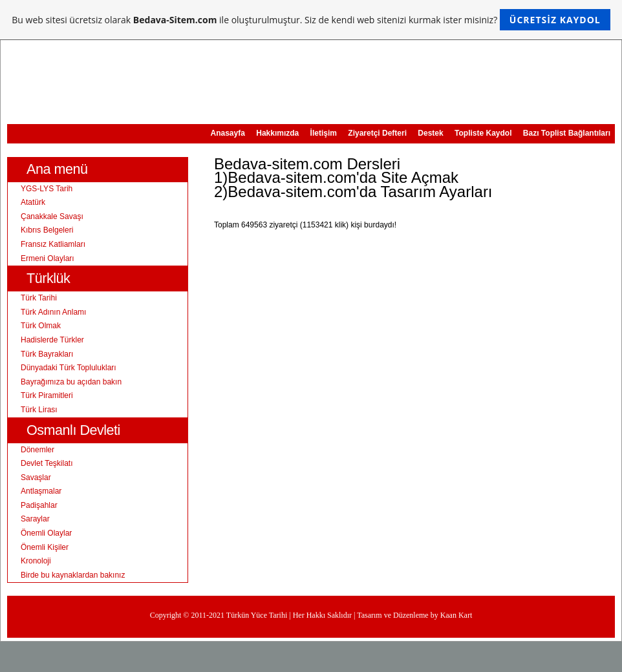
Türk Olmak (41, 326)
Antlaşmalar (41, 491)
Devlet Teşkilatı (47, 463)
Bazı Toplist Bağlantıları (567, 133)
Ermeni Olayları (48, 258)
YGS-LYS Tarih (47, 189)
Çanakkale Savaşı (52, 216)
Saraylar (35, 519)
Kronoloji (36, 561)
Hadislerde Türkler (52, 340)
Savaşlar (36, 478)
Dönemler (38, 450)
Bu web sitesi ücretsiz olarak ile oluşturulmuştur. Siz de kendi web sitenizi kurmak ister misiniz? (311, 20)
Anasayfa (228, 133)
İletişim (324, 133)
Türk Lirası (39, 410)
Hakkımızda (277, 133)
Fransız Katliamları (53, 244)
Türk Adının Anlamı (53, 312)
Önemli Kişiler (45, 547)
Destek (430, 133)
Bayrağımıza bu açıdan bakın (71, 382)
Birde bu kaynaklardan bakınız (73, 575)
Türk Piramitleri (47, 395)
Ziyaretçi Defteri (377, 133)
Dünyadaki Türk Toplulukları (69, 368)
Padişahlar (39, 505)
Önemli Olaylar (46, 533)
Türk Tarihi (39, 298)
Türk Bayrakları (47, 354)
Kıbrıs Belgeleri (47, 230)
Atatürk (33, 202)
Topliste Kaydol (483, 133)
